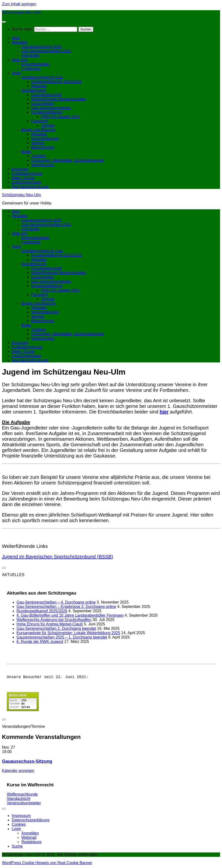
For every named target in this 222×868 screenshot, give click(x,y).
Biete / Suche (23, 178)
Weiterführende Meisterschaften (59, 99)
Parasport (39, 121)
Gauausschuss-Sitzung (27, 762)
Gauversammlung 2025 (42, 47)
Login (16, 830)
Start (16, 38)
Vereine (38, 143)
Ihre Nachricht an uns (30, 187)
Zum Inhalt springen (19, 4)
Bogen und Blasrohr (38, 130)
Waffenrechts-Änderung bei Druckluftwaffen (54, 620)
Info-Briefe (30, 55)
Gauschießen (43, 103)
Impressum (21, 817)
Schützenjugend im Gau (42, 77)
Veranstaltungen (45, 138)
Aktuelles (20, 42)
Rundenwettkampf (47, 112)
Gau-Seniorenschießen (51, 108)
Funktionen (31, 68)
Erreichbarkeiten (36, 64)
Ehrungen (20, 169)
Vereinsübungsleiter (24, 804)
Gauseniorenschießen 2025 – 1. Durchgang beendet (62, 637)
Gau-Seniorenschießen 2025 (46, 51)
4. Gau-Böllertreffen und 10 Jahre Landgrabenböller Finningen (70, 615)
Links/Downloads (26, 182)
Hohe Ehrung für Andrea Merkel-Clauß (50, 624)
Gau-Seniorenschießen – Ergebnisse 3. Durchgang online (66, 607)
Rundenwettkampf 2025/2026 (42, 611)
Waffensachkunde (22, 795)
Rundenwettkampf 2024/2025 (56, 82)
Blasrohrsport (43, 147)
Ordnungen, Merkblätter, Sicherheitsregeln (68, 160)
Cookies (19, 825)
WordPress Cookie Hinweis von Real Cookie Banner (47, 864)
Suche (17, 847)
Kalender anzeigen (18, 772)
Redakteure (31, 843)
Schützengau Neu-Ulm (21, 12)
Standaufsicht (19, 800)
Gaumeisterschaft (46, 95)
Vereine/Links (43, 165)
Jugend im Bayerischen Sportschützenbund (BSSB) (58, 557)
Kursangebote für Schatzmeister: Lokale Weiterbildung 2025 (68, 633)
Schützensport (34, 90)
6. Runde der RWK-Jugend (40, 642)
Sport (16, 73)
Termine (48, 125)
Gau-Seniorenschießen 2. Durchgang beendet (56, 628)
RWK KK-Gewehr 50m (60, 117)
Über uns (20, 60)
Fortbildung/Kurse (27, 173)
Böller (26, 152)
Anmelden (30, 834)
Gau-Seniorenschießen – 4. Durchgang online (56, 602)
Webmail (29, 838)
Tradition (39, 156)
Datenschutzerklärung (31, 821)
